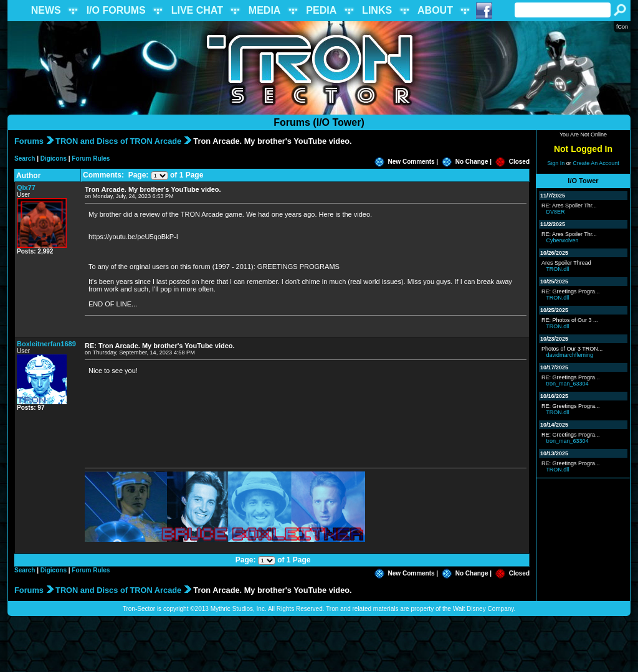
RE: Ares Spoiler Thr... (569, 206)
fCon (622, 27)
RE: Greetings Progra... (571, 291)
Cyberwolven (563, 240)
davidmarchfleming (570, 355)
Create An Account (596, 163)
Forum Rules (91, 159)
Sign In (556, 163)
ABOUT (435, 10)
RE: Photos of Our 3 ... (570, 320)
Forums (29, 141)
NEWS (46, 10)
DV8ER (556, 212)
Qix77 (26, 187)
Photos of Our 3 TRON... (572, 349)
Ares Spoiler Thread (566, 263)
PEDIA (321, 10)
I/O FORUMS (116, 10)
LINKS (377, 10)
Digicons (54, 159)
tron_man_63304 (568, 384)
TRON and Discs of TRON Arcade (118, 141)
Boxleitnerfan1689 (46, 344)
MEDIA (265, 10)
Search (25, 159)
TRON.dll (557, 269)
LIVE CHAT (197, 10)
